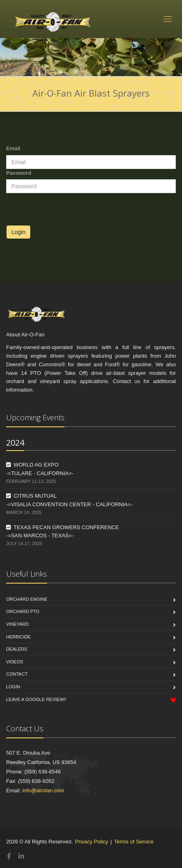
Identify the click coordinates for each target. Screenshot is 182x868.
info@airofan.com (43, 790)
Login (18, 232)
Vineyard (17, 624)
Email (13, 148)
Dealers (17, 649)
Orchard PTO (23, 611)
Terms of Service (134, 842)
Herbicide (18, 637)
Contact (17, 674)
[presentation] (68, 209)
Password (19, 173)
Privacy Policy (91, 842)
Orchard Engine (27, 599)
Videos (15, 662)
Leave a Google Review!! (36, 699)
